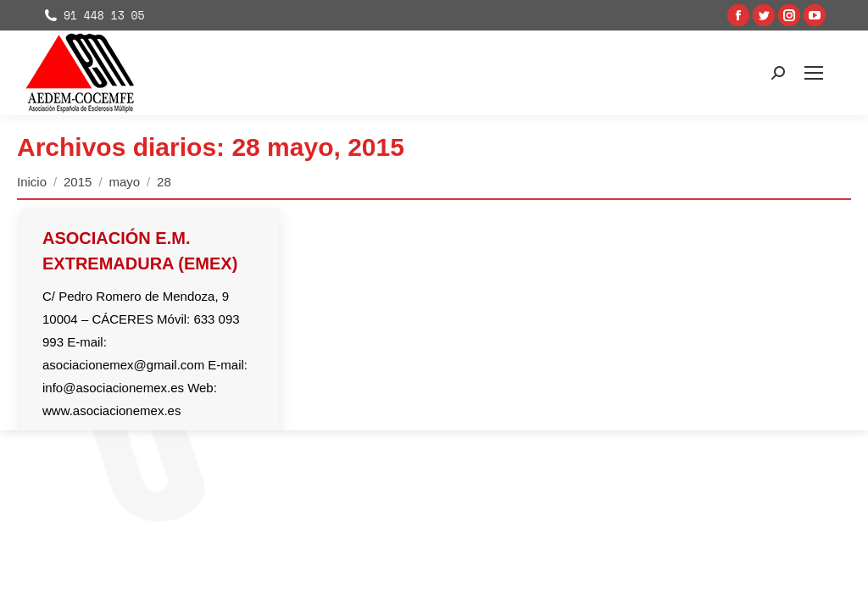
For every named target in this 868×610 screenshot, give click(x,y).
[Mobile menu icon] (814, 73)
